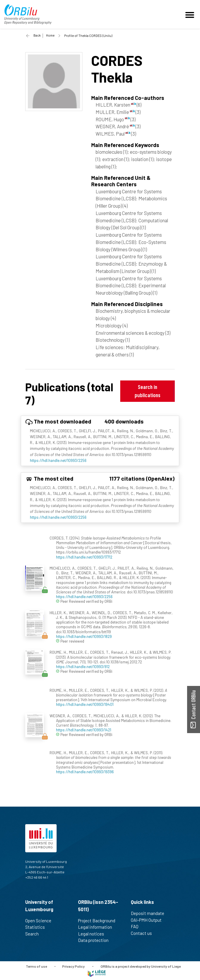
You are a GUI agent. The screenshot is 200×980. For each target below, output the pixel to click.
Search (34, 934)
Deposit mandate (150, 913)
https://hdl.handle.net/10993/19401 (85, 704)
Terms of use (36, 966)
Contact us (144, 933)
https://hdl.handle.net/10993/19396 (85, 772)
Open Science (41, 921)
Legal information (98, 927)
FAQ (137, 926)
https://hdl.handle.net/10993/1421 (84, 730)
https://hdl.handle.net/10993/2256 (58, 460)
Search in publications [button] (148, 391)
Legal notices (94, 934)
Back (37, 35)
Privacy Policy (73, 966)
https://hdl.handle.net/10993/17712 (84, 557)
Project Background (99, 921)
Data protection (96, 940)
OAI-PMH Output (149, 920)
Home (50, 35)
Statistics (38, 927)
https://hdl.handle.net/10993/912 (83, 666)
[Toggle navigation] (191, 14)
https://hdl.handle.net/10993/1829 (84, 636)
